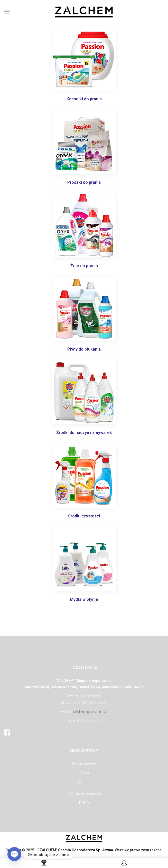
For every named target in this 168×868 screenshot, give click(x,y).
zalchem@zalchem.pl (90, 711)
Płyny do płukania (84, 349)
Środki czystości (84, 516)
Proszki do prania (84, 182)
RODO (84, 803)
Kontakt (84, 782)
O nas (84, 773)
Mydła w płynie (84, 599)
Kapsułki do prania (84, 99)
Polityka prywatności (84, 794)
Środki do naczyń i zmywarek (84, 433)
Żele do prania (84, 266)
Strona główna (84, 764)
